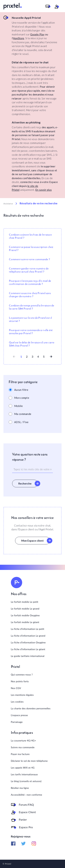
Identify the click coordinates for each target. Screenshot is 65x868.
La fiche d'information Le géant (28, 649)
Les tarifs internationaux (24, 774)
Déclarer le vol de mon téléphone (29, 761)
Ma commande (23, 414)
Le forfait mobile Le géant (25, 622)
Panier (23, 820)
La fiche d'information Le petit (28, 629)
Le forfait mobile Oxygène (25, 615)
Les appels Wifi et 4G (23, 768)
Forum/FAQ (26, 805)
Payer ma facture (20, 754)
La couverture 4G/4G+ (23, 740)
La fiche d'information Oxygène (28, 642)
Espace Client (27, 812)
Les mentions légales (22, 695)
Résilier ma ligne (20, 788)
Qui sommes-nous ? (22, 675)
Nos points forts (20, 681)
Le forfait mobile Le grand (25, 609)
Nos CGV (16, 688)
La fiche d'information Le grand (28, 636)
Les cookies (17, 702)
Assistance (8, 204)
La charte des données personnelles (31, 708)
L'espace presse (19, 715)
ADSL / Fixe (21, 422)
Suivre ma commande (23, 747)
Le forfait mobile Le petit (25, 602)
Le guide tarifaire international (28, 656)
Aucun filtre (21, 390)
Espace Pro (26, 827)
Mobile (18, 406)
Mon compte (22, 398)
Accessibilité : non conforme (27, 795)
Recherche (25, 483)
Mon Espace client (32, 541)
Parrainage (17, 722)
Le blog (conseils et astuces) (26, 781)
